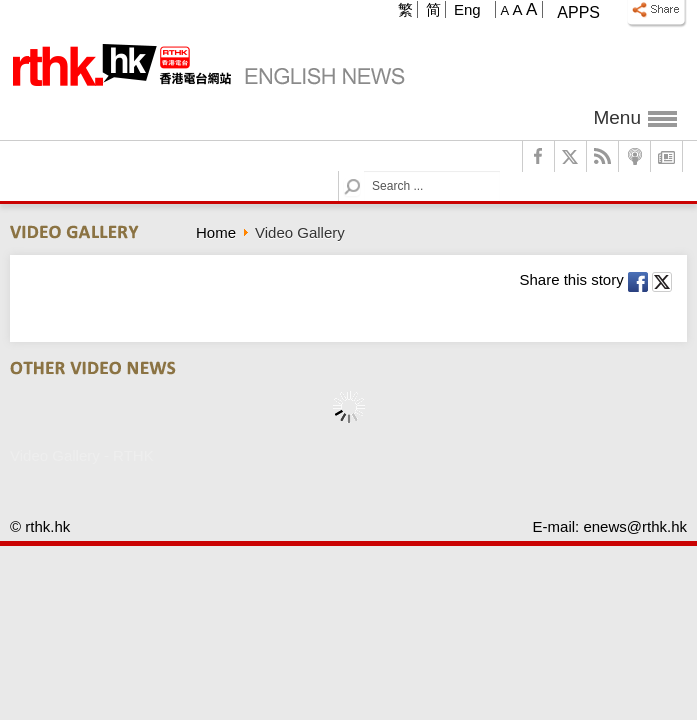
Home (216, 232)
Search (364, 171)
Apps (578, 12)
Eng (467, 9)
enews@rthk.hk (635, 526)
